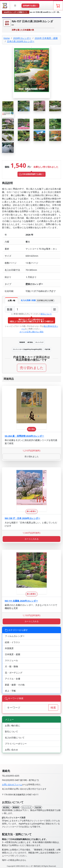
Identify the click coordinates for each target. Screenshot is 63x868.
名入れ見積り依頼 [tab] (38, 300)
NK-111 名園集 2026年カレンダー (21, 601)
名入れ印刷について (15, 738)
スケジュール (11, 660)
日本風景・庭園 (13, 654)
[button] (15, 6)
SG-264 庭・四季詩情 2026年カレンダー (24, 436)
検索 (53, 708)
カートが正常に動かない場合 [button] (32, 332)
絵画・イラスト (13, 642)
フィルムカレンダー (15, 636)
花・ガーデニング (14, 673)
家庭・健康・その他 (15, 685)
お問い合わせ (11, 750)
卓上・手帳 (10, 691)
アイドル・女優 (13, 679)
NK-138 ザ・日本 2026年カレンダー (22, 518)
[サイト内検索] (27, 708)
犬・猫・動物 (11, 666)
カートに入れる (32, 539)
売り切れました (32, 368)
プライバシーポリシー (16, 744)
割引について (46, 314)
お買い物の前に (13, 725)
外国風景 (9, 648)
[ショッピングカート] (58, 6)
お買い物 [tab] (11, 300)
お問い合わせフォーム (12, 784)
